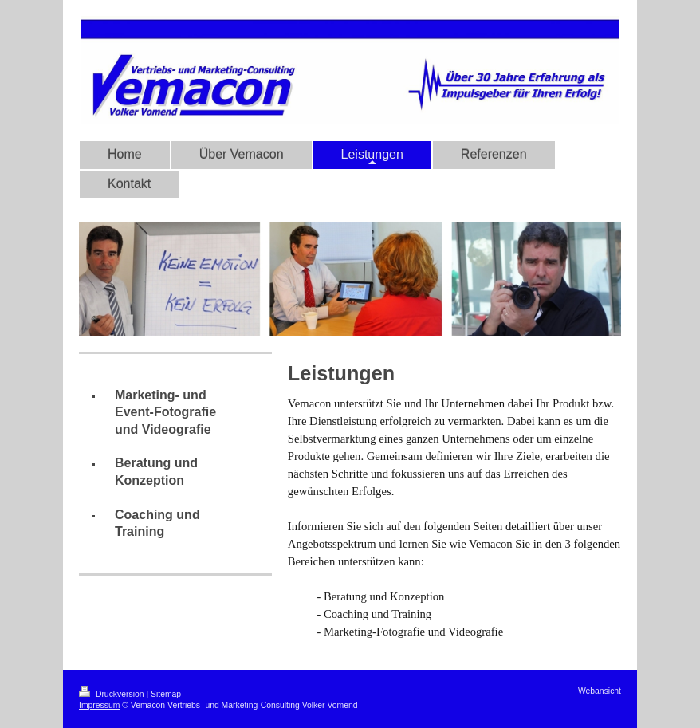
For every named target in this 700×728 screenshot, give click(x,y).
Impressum (99, 705)
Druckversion (112, 694)
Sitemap (166, 694)
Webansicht (600, 691)
